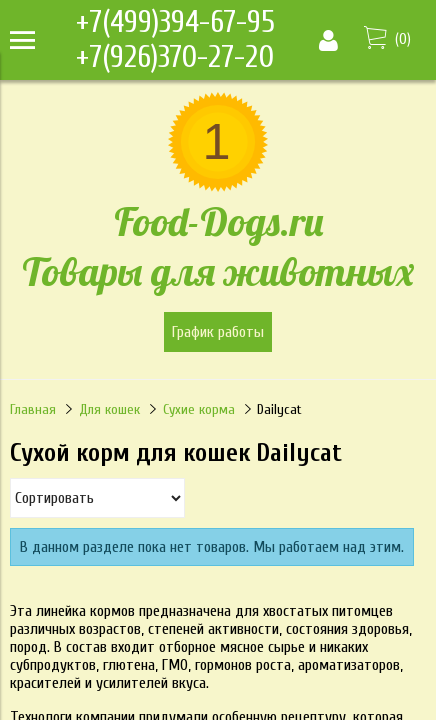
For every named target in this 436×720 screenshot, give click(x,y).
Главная (33, 409)
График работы (218, 332)
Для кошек (109, 409)
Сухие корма (199, 409)
